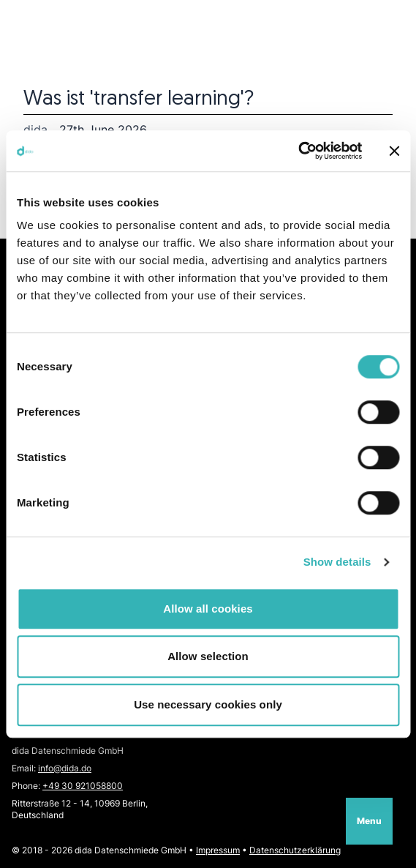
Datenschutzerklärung (295, 850)
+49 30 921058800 (83, 786)
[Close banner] (394, 151)
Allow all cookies (208, 609)
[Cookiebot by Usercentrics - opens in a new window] (298, 151)
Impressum (218, 850)
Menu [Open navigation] (369, 821)
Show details (337, 562)
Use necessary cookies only (208, 704)
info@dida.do (65, 768)
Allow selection (208, 656)
